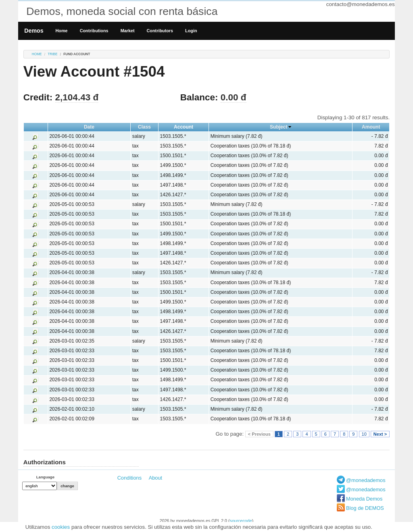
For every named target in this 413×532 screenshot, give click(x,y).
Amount (371, 127)
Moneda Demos (364, 499)
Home (62, 31)
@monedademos (366, 480)
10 (364, 434)
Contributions (94, 31)
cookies (61, 527)
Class (144, 127)
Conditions (129, 478)
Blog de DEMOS (365, 508)
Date (89, 127)
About (155, 478)
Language (45, 477)
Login (191, 31)
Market (128, 31)
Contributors (160, 31)
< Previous (259, 434)
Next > (380, 434)
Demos (34, 31)
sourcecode (241, 521)
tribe (52, 54)
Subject (278, 127)
